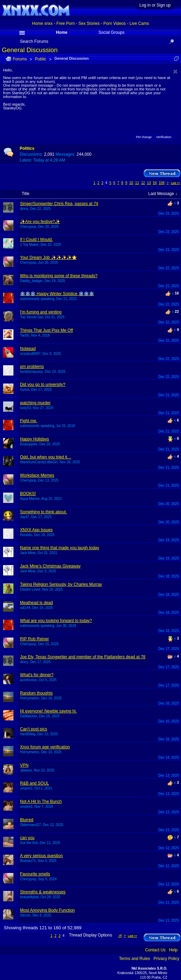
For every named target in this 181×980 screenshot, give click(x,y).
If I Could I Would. (36, 240)
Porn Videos (115, 23)
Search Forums (34, 41)
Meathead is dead (36, 603)
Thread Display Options (90, 935)
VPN (24, 765)
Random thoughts (36, 693)
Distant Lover (30, 589)
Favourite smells (35, 874)
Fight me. (29, 421)
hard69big (28, 734)
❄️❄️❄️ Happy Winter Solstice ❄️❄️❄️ (57, 294)
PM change (144, 137)
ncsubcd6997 (30, 354)
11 (137, 183)
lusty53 (26, 408)
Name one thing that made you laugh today (60, 548)
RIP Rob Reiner (34, 639)
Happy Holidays (34, 439)
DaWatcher (29, 716)
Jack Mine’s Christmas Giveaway (50, 566)
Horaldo (26, 535)
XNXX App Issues (36, 530)
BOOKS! (28, 494)
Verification (164, 137)
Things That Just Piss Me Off (47, 330)
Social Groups (112, 32)
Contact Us (155, 950)
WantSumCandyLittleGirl (39, 462)
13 (149, 183)
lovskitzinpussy (32, 372)
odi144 (25, 608)
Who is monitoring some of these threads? (59, 276)
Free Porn (66, 23)
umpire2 (26, 788)
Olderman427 (31, 825)
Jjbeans (26, 770)
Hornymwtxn (30, 698)
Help (173, 950)
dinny (24, 209)
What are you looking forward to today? (56, 621)
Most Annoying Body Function (47, 910)
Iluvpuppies (29, 444)
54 (155, 183)
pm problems (32, 367)
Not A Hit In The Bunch (41, 802)
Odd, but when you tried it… (46, 457)
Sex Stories (89, 23)
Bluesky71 (28, 861)
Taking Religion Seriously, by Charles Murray (61, 584)
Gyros (25, 390)
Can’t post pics (34, 729)
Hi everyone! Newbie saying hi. (48, 711)
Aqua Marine (30, 499)
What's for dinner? (37, 675)
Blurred (27, 820)
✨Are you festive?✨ (40, 222)
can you (27, 838)
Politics (27, 148)
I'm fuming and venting (41, 312)
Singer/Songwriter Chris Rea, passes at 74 (59, 204)
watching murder (35, 403)
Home (62, 32)
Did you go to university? (43, 385)
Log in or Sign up (155, 5)
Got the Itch (29, 843)
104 (162, 183)
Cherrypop (28, 227)
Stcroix (25, 915)
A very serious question (41, 856)
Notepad (28, 349)
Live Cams (139, 23)
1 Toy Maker (29, 245)
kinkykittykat (29, 897)
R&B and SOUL (34, 783)
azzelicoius (28, 680)
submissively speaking (37, 299)
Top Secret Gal (31, 317)
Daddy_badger (31, 281)
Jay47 (25, 517)
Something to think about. (43, 512)
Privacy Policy (166, 959)
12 (143, 183)
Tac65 (25, 335)
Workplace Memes (37, 475)
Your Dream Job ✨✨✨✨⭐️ (48, 258)
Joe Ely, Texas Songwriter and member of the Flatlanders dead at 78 (83, 657)
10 (131, 183)
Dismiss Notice (175, 72)
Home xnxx (42, 23)
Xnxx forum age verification (45, 747)
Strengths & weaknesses (43, 892)
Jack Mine (28, 553)
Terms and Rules (134, 959)
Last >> (175, 183)
